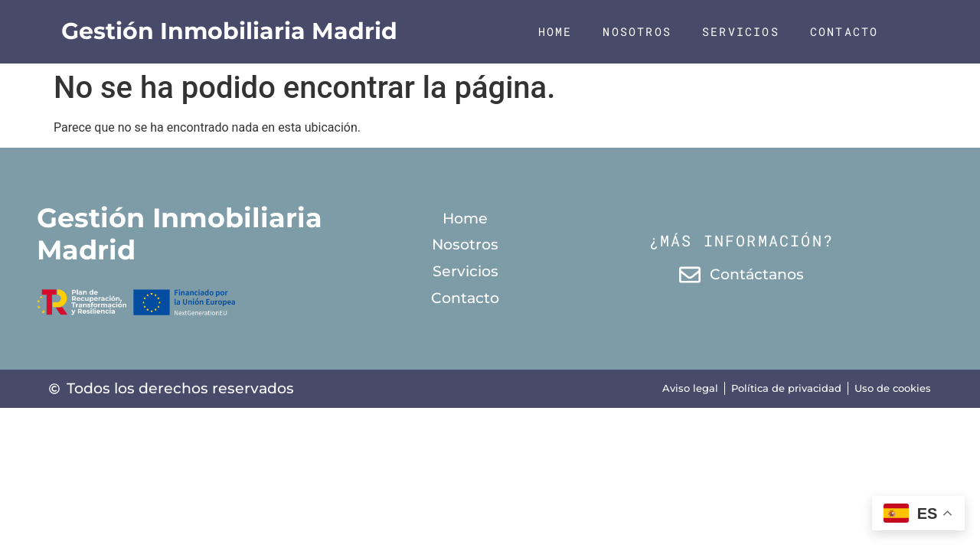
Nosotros (637, 31)
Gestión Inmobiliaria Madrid (229, 31)
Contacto (844, 31)
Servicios (741, 31)
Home (555, 31)
